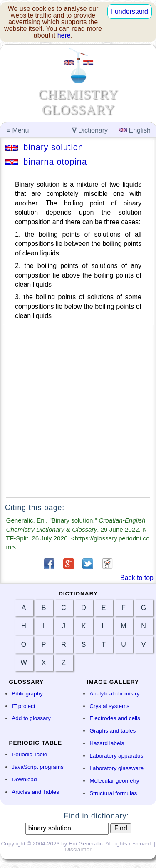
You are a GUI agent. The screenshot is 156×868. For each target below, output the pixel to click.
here (64, 35)
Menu (18, 130)
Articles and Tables (35, 792)
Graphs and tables (113, 731)
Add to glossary (31, 718)
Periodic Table (29, 754)
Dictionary (90, 130)
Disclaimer (78, 849)
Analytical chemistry (114, 694)
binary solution (44, 147)
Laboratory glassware (116, 768)
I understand (130, 11)
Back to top (137, 578)
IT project (23, 706)
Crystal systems (109, 706)
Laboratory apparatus (116, 756)
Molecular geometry (114, 781)
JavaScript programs (38, 767)
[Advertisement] (78, 413)
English (135, 130)
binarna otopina (46, 162)
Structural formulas (113, 793)
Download (24, 779)
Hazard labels (107, 743)
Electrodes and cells (115, 718)
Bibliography (27, 694)
